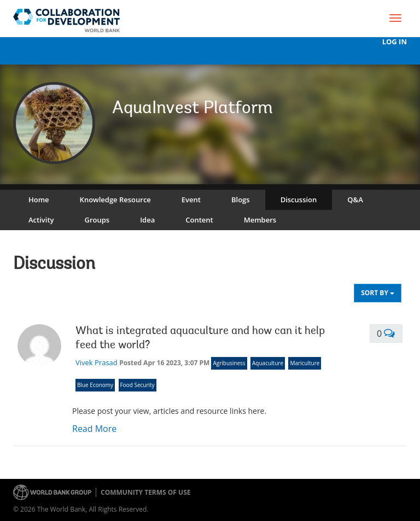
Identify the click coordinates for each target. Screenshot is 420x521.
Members (260, 220)
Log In (395, 42)
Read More (94, 429)
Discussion (299, 200)
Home (39, 200)
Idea (147, 220)
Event (191, 200)
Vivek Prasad (97, 362)
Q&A (355, 200)
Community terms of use (145, 492)
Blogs (241, 200)
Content (199, 220)
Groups (97, 220)
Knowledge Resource (115, 200)
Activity (41, 220)
